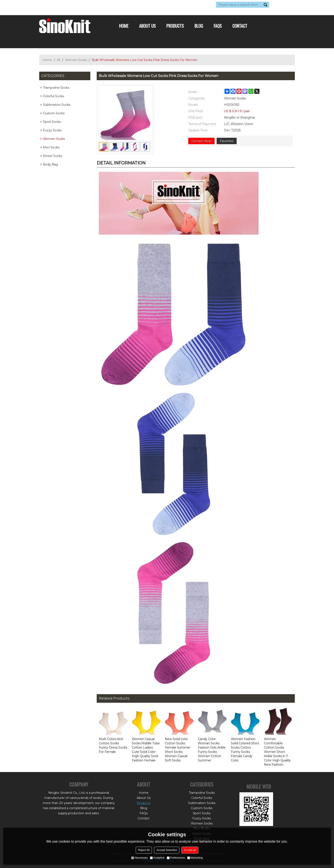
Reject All (144, 850)
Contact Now (201, 141)
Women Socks (76, 60)
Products (175, 26)
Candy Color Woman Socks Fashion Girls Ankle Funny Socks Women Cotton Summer (212, 750)
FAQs (218, 26)
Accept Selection (167, 850)
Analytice (157, 858)
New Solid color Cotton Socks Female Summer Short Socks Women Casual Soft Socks (178, 750)
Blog (199, 26)
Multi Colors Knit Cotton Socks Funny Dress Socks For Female (113, 745)
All (59, 60)
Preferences (176, 858)
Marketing (195, 858)
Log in (65, 5)
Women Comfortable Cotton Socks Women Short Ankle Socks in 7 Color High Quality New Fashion (277, 752)
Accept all (190, 850)
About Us (147, 26)
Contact (240, 26)
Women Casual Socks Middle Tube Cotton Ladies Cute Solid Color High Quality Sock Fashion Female (146, 750)
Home (124, 26)
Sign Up (78, 5)
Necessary (139, 858)
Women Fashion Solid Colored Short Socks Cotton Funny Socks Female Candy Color (245, 750)
